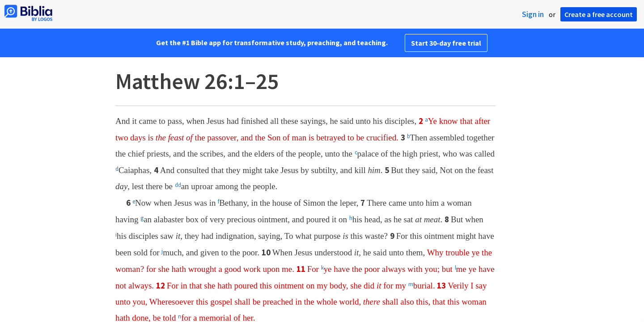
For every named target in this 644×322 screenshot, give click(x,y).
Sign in (533, 14)
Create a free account (599, 14)
